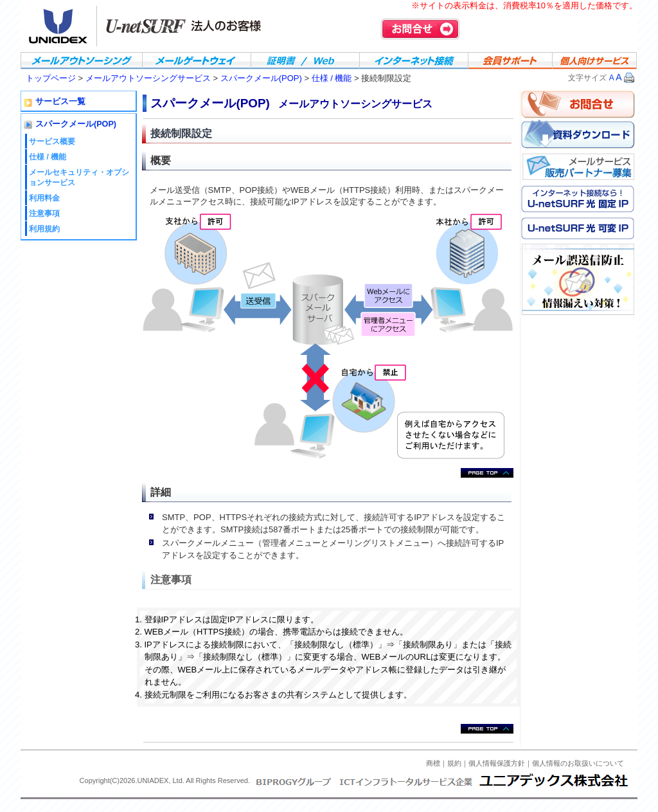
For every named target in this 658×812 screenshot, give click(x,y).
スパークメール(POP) (261, 78)
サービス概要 (52, 141)
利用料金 (44, 198)
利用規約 (44, 229)
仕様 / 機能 (332, 78)
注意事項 (44, 213)
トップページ (51, 78)
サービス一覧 (60, 102)
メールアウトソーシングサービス (149, 78)
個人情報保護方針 (497, 763)
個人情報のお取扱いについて (578, 763)
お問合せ (420, 29)
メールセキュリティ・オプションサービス (79, 177)
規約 (454, 763)
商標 (433, 763)
